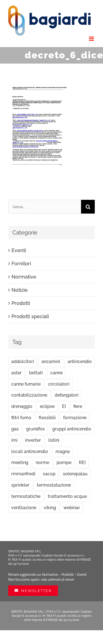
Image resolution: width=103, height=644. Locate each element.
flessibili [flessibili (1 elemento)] (47, 418)
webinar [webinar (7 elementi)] (72, 508)
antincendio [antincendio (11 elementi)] (80, 361)
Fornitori (21, 264)
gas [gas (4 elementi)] (15, 429)
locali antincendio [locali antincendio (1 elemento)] (30, 451)
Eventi (19, 250)
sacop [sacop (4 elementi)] (49, 474)
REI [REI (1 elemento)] (82, 462)
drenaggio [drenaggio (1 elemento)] (22, 406)
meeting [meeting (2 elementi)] (20, 462)
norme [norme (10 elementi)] (42, 462)
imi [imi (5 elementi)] (14, 440)
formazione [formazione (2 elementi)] (75, 418)
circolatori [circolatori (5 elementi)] (59, 384)
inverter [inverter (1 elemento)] (33, 440)
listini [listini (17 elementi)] (54, 440)
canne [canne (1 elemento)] (56, 373)
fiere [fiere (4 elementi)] (78, 406)
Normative (24, 277)
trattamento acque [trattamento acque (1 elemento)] (67, 496)
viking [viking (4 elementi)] (50, 508)
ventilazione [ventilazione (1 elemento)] (24, 508)
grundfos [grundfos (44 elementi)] (35, 429)
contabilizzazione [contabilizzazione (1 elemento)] (29, 395)
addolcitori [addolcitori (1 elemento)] (23, 361)
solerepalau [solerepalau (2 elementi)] (75, 474)
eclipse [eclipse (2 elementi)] (47, 406)
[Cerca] (88, 207)
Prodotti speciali (30, 316)
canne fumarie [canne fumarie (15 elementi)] (26, 384)
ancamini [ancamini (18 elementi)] (51, 361)
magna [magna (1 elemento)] (63, 451)
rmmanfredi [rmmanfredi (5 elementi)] (23, 474)
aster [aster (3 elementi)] (16, 373)
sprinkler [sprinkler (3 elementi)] (20, 485)
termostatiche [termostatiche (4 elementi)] (26, 496)
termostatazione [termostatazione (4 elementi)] (54, 485)
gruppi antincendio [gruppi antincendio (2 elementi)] (72, 429)
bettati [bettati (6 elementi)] (36, 373)
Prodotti (21, 303)
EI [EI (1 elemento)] (64, 406)
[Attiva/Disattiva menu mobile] (92, 39)
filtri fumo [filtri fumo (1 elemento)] (21, 418)
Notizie (20, 290)
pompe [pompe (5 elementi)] (64, 462)
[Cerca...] (45, 207)
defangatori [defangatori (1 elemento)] (67, 395)
